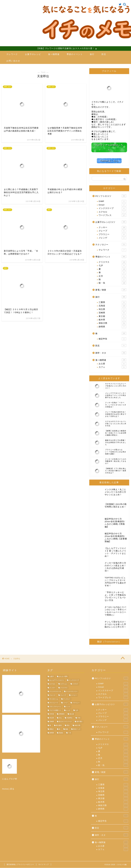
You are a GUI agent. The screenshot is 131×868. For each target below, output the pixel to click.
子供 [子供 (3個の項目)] (79, 718)
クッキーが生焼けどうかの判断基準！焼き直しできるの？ (116, 461)
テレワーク (12, 54)
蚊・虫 (112, 283)
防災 (104, 54)
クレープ (112, 231)
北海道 (112, 306)
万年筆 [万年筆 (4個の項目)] (52, 714)
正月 (112, 276)
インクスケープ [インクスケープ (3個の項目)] (74, 680)
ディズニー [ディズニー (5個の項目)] (67, 699)
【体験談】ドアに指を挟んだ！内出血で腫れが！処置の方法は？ (116, 471)
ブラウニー (112, 234)
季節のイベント (75, 54)
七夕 (112, 266)
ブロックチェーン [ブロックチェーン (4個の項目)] (55, 707)
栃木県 (112, 320)
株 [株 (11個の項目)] (50, 725)
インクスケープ (112, 208)
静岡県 (112, 327)
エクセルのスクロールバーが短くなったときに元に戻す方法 (116, 424)
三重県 (112, 302)
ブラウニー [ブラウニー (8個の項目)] (76, 703)
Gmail (112, 205)
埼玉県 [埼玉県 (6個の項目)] (52, 718)
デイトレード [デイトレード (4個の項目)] (54, 703)
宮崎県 (112, 313)
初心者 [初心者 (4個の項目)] (72, 714)
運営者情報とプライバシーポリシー (20, 865)
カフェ (112, 367)
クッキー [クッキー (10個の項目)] (52, 688)
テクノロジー (111, 245)
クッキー (112, 227)
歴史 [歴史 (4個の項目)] (68, 725)
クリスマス (112, 262)
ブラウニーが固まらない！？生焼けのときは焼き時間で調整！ (116, 452)
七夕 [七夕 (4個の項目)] (77, 710)
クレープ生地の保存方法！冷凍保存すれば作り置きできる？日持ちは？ (116, 414)
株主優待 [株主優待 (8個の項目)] (59, 725)
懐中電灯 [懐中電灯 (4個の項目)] (80, 722)
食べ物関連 (54, 54)
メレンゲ (112, 238)
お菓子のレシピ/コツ (111, 222)
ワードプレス (112, 215)
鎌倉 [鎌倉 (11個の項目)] (67, 729)
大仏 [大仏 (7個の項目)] (60, 718)
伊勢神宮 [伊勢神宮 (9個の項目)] (62, 714)
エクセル (112, 212)
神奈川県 (112, 323)
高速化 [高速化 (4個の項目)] (61, 733)
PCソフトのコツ (111, 196)
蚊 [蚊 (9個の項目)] (60, 729)
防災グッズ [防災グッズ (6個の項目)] (77, 729)
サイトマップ (44, 865)
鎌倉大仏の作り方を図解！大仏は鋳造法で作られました (116, 442)
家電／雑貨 (111, 290)
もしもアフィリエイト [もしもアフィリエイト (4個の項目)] (57, 680)
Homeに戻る (8, 789)
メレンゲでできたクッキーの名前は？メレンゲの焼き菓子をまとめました (116, 395)
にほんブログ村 (10, 779)
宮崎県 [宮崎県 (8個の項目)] (52, 722)
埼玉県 (112, 309)
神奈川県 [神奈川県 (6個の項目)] (77, 725)
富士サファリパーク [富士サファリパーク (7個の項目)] (65, 722)
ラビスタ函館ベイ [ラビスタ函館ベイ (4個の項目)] (55, 710)
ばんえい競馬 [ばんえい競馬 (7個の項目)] (63, 676)
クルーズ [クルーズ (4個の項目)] (52, 695)
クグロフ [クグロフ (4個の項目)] (75, 684)
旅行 (92, 54)
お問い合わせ (13, 61)
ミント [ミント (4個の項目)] (68, 707)
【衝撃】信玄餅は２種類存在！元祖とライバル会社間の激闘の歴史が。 (116, 433)
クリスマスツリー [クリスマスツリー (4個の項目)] (72, 692)
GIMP (112, 201)
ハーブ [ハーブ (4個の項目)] (65, 703)
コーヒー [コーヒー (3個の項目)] (74, 695)
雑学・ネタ (111, 353)
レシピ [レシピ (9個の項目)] (68, 710)
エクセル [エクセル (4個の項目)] (52, 684)
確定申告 (112, 339)
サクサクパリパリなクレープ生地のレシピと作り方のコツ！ (116, 386)
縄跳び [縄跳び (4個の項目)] (52, 729)
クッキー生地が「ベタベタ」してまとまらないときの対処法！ (116, 405)
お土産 (112, 364)
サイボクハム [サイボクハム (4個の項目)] (54, 699)
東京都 (112, 316)
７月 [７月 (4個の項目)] (70, 733)
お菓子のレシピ (33, 54)
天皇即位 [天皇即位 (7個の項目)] (70, 718)
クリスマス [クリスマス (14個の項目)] (64, 688)
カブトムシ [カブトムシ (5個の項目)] (64, 684)
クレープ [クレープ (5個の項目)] (63, 695)
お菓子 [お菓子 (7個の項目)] (52, 676)
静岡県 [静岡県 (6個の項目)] (52, 733)
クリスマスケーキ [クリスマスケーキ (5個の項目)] (55, 692)
